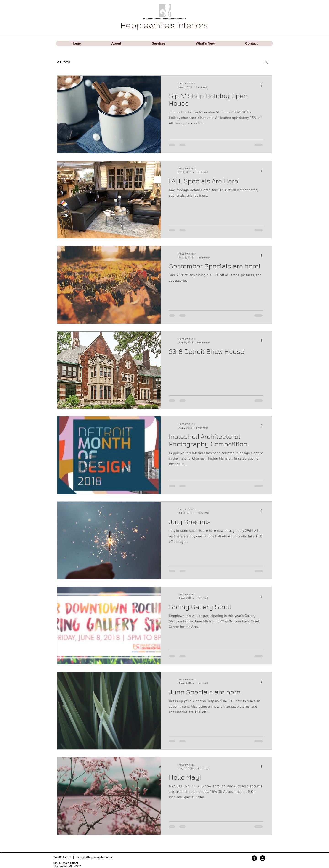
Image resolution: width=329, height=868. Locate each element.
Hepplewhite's (149, 25)
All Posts (64, 62)
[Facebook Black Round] (254, 858)
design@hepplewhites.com (94, 857)
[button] (266, 62)
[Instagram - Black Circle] (263, 858)
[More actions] (263, 85)
